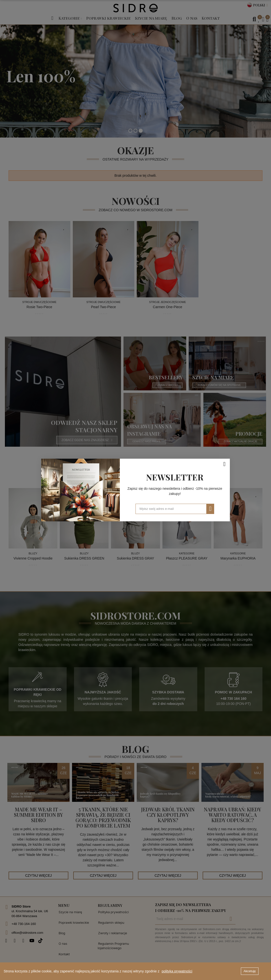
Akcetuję (250, 971)
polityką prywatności (177, 971)
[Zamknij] (224, 464)
